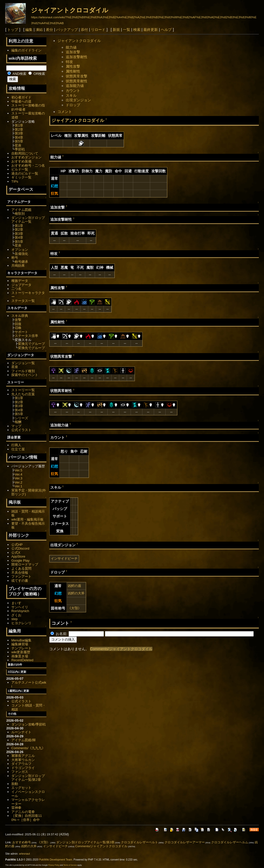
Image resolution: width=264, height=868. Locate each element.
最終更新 (151, 30)
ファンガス (20, 772)
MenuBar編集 (22, 640)
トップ (13, 30)
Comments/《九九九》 (28, 748)
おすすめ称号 (22, 842)
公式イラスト (21, 430)
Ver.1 (19, 486)
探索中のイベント (25, 375)
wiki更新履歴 (21, 652)
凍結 (39, 30)
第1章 (19, 125)
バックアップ (67, 30)
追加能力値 (75, 86)
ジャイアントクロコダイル (70, 10)
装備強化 (21, 254)
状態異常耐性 (77, 81)
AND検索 (17, 74)
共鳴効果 (18, 266)
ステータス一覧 (23, 301)
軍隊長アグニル (23, 756)
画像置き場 (20, 656)
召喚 (18, 328)
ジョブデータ (21, 285)
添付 (84, 30)
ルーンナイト (21, 732)
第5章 (19, 141)
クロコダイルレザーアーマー (185, 842)
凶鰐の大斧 (76, 593)
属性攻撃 (73, 66)
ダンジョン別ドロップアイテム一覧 (28, 220)
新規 (116, 30)
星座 (18, 145)
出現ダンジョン (78, 100)
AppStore (18, 556)
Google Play (20, 561)
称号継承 (21, 262)
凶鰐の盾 (75, 586)
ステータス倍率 (26, 336)
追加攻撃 (73, 52)
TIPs (15, 181)
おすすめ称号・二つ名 (28, 165)
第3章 (19, 133)
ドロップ (73, 105)
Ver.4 (19, 474)
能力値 (71, 47)
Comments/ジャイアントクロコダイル (121, 649)
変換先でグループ (31, 348)
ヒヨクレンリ (21, 623)
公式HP (17, 545)
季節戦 (20, 149)
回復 (18, 324)
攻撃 (18, 320)
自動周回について (25, 153)
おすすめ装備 (21, 161)
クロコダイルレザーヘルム (230, 842)
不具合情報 (20, 573)
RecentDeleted (22, 660)
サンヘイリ (20, 607)
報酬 (18, 422)
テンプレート (21, 648)
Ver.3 (19, 478)
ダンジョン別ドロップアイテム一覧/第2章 (28, 778)
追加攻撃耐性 (77, 57)
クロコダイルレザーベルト (139, 842)
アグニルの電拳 (23, 812)
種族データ (20, 281)
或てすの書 (20, 581)
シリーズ (21, 418)
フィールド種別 (23, 371)
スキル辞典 (20, 316)
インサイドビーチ (64, 558)
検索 (137, 30)
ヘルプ (166, 30)
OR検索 (37, 74)
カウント (73, 91)
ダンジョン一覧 (23, 363)
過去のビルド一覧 (25, 173)
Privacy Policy (54, 865)
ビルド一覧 (20, 169)
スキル (71, 95)
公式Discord (20, 548)
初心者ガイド (21, 97)
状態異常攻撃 (77, 76)
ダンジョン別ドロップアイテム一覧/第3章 (85, 842)
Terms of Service (70, 865)
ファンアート (21, 576)
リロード (98, 30)
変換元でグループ (31, 344)
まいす (16, 603)
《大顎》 (75, 608)
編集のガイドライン (26, 50)
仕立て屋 (18, 449)
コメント (65, 112)
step (14, 619)
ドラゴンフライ (23, 768)
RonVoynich (20, 611)
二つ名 (16, 289)
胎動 (15, 784)
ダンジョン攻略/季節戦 (29, 724)
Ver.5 (19, 470)
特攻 (69, 62)
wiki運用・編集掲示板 (28, 519)
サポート (21, 332)
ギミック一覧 (21, 177)
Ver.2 (19, 482)
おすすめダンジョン (26, 157)
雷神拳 (16, 808)
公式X (16, 553)
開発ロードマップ (25, 564)
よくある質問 (21, 569)
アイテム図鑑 (21, 210)
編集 (29, 30)
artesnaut (24, 854)
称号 (15, 258)
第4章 (19, 137)
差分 (49, 30)
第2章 (19, 129)
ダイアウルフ (21, 764)
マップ (16, 426)
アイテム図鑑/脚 (24, 740)
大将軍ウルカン (23, 760)
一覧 (127, 30)
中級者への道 (21, 101)
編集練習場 (20, 644)
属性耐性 (73, 71)
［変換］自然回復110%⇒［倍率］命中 (27, 818)
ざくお (16, 615)
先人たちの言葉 (23, 394)
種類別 (20, 214)
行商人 (16, 445)
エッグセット (21, 788)
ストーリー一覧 (23, 390)
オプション (20, 250)
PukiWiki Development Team (56, 860)
